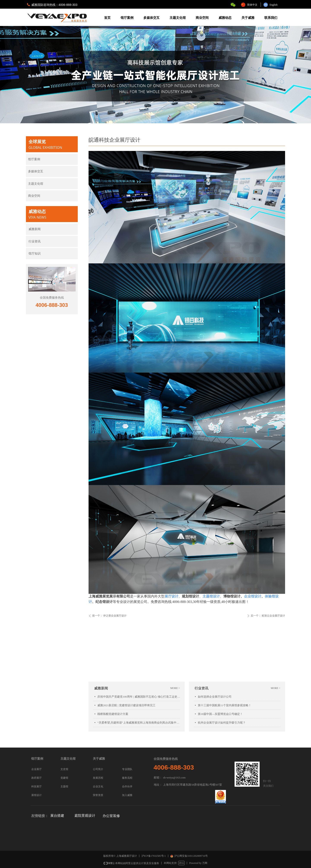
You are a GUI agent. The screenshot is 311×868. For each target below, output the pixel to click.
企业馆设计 (253, 596)
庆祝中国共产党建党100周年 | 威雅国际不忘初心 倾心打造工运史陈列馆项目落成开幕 (139, 697)
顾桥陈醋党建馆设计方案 (113, 714)
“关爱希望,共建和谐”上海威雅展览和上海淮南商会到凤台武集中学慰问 (139, 723)
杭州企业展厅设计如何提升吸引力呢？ (222, 723)
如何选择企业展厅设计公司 (215, 697)
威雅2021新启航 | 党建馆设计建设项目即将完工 (126, 705)
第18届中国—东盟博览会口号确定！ (220, 714)
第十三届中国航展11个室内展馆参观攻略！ (225, 705)
